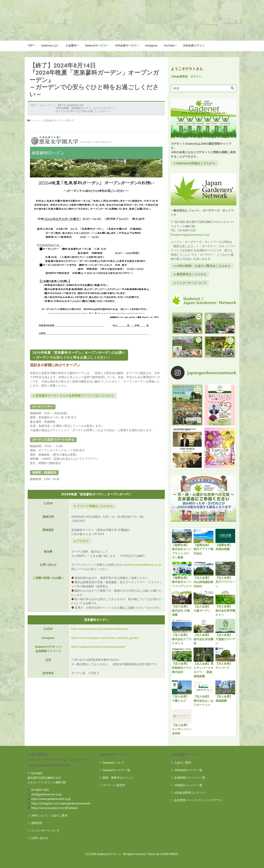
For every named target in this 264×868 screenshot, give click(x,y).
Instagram (151, 46)
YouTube (169, 46)
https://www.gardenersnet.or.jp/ (51, 799)
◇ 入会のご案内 (181, 763)
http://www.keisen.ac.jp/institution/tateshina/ (100, 629)
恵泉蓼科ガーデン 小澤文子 (59, 120)
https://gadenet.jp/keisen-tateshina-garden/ (99, 647)
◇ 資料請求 (35, 823)
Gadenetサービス (96, 46)
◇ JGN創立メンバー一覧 (186, 785)
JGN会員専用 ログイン (186, 77)
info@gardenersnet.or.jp (194, 235)
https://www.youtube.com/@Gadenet (55, 808)
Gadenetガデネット (109, 854)
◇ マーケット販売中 (112, 785)
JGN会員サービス (126, 46)
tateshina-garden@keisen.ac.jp (142, 565)
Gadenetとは (49, 46)
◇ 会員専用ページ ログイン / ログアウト (197, 800)
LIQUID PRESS (169, 854)
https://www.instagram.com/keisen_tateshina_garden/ (105, 638)
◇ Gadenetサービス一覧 (115, 770)
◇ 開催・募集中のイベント (116, 778)
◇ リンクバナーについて (43, 831)
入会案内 (71, 46)
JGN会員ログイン (194, 46)
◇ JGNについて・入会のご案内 (48, 816)
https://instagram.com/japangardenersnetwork (61, 803)
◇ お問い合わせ (38, 838)
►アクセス (81, 541)
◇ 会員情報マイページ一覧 (188, 778)
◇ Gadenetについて (112, 763)
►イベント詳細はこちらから (93, 506)
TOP (30, 46)
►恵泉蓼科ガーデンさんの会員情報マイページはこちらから (73, 396)
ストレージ (37, 120)
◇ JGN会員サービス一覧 (186, 770)
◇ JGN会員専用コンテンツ (188, 793)
